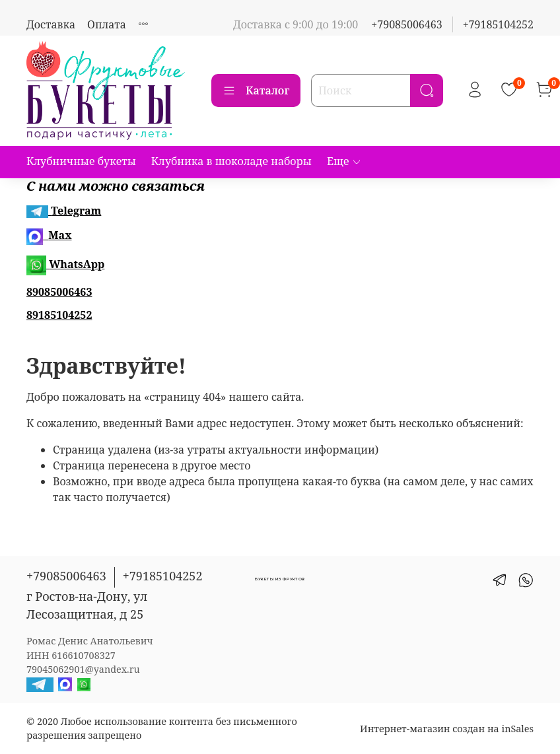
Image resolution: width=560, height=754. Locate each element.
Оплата (107, 24)
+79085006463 (406, 24)
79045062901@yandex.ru (83, 669)
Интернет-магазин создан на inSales (447, 729)
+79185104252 (498, 24)
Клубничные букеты (81, 161)
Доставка (51, 24)
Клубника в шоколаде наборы (231, 161)
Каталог (256, 90)
